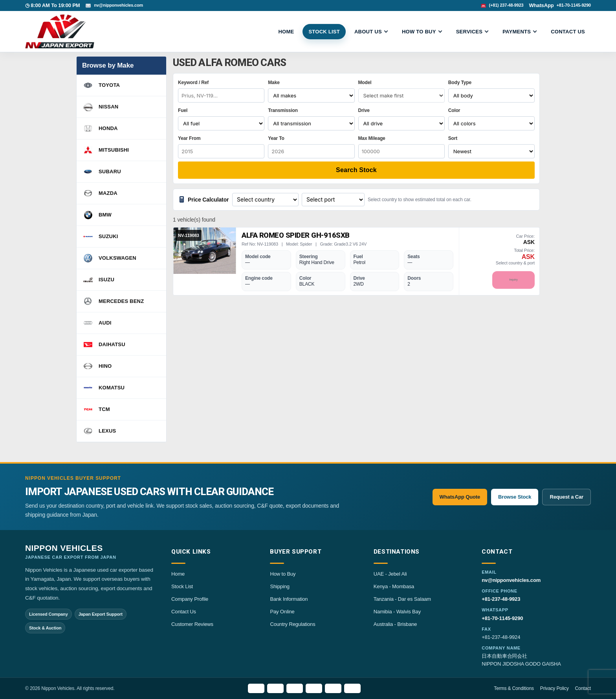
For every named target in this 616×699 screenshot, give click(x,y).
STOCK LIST (324, 32)
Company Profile (190, 599)
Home (286, 32)
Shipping (280, 586)
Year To (276, 138)
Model (365, 83)
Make (274, 83)
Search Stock (356, 170)
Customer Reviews (192, 624)
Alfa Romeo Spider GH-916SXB (291, 235)
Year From (189, 138)
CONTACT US (568, 32)
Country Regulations (292, 624)
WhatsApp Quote (460, 497)
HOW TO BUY (419, 32)
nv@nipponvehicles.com (123, 5)
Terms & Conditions (514, 688)
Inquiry (513, 280)
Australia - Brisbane (395, 624)
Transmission (283, 110)
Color (454, 110)
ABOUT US (368, 32)
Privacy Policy (555, 688)
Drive (364, 110)
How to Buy (283, 574)
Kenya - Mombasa (394, 586)
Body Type (460, 83)
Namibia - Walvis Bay (397, 612)
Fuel (183, 110)
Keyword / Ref (193, 83)
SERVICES (469, 32)
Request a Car (566, 497)
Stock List (182, 586)
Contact (583, 688)
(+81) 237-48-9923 (496, 5)
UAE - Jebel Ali (390, 574)
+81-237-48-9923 (501, 599)
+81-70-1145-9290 (570, 5)
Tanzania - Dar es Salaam (402, 599)
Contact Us (184, 612)
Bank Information (289, 599)
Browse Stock (515, 497)
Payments (517, 32)
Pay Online (282, 612)
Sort (453, 138)
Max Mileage (372, 138)
